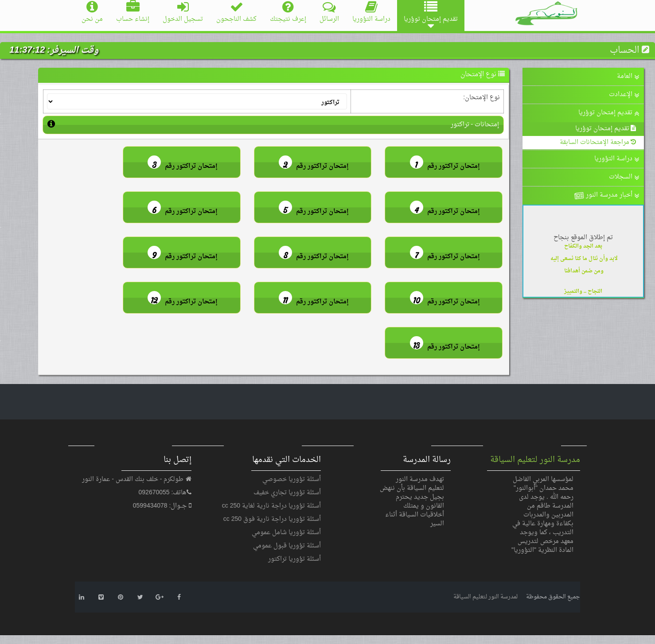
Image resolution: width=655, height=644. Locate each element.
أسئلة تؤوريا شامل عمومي (286, 533)
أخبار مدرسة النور (606, 196)
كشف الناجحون (236, 13)
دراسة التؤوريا (371, 13)
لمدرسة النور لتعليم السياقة (485, 597)
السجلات (624, 177)
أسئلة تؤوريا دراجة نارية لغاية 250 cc (271, 506)
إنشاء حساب (133, 13)
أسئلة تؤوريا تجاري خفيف (287, 493)
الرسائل (329, 13)
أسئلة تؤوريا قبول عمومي (287, 546)
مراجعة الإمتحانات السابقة (598, 142)
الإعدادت (624, 95)
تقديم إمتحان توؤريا (609, 113)
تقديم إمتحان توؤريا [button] (431, 15)
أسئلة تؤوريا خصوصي (292, 479)
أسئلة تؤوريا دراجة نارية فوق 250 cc (272, 519)
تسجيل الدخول (183, 13)
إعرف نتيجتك (288, 13)
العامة (628, 76)
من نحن (92, 13)
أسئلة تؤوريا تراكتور (294, 559)
